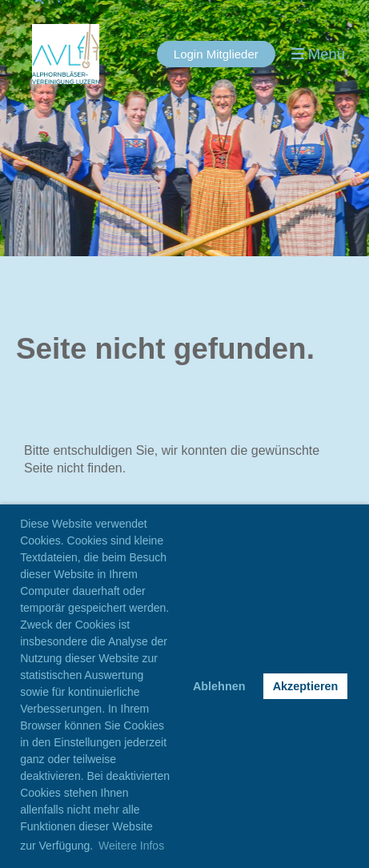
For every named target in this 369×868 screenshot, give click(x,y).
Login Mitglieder (216, 54)
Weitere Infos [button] (131, 846)
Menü (318, 54)
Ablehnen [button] (219, 686)
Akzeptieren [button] (306, 686)
